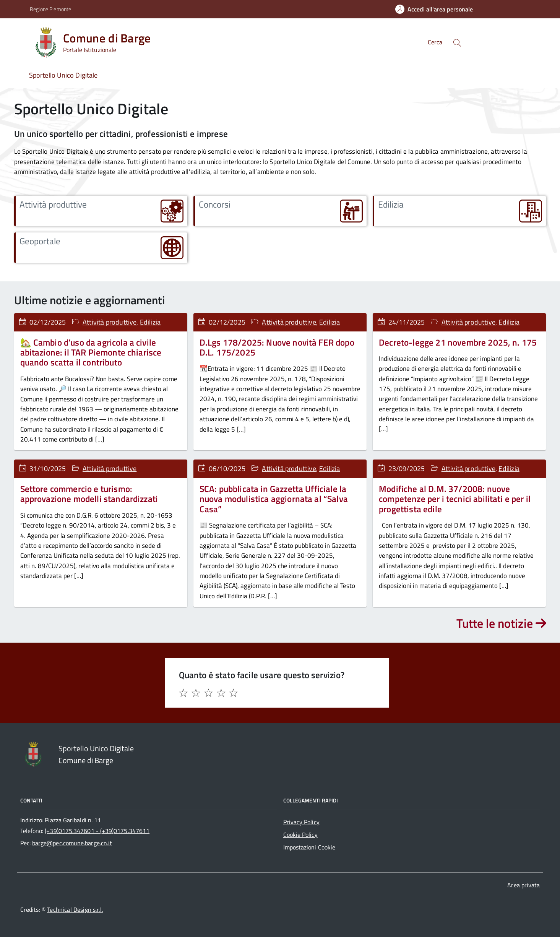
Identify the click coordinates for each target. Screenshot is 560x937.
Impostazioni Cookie (309, 847)
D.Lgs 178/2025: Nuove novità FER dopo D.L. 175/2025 (277, 347)
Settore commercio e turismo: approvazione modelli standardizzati (89, 494)
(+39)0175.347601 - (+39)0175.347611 (97, 831)
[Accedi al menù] (16, 41)
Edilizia (150, 322)
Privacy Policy (301, 822)
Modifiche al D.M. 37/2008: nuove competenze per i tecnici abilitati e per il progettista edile (455, 499)
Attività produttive (110, 322)
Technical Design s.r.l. (75, 909)
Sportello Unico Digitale (63, 75)
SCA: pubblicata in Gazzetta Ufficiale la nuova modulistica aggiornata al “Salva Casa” (274, 499)
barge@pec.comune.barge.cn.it (72, 843)
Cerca (435, 42)
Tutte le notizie (501, 623)
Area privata (523, 885)
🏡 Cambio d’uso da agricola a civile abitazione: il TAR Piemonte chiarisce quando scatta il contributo (91, 352)
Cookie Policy (300, 835)
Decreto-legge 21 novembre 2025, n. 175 (458, 342)
